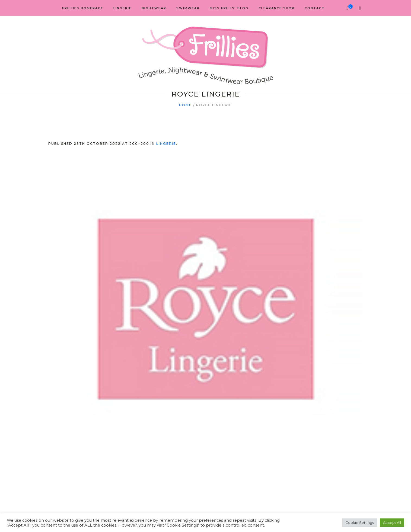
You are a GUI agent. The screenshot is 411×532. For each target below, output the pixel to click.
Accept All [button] (392, 523)
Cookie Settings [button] (360, 523)
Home (185, 105)
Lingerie (166, 144)
